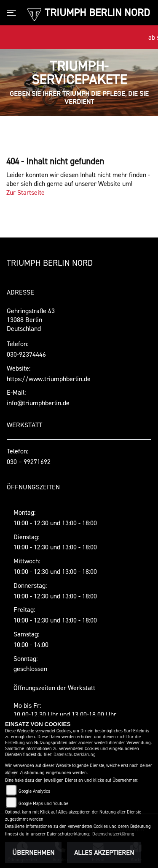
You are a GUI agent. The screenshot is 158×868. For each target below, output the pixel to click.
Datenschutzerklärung (75, 755)
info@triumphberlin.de (38, 403)
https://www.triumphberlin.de (49, 379)
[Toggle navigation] (13, 13)
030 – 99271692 (29, 461)
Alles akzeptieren (104, 852)
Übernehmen (33, 852)
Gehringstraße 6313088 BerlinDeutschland (31, 319)
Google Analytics (34, 791)
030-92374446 (26, 354)
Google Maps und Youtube (43, 804)
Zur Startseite (25, 192)
